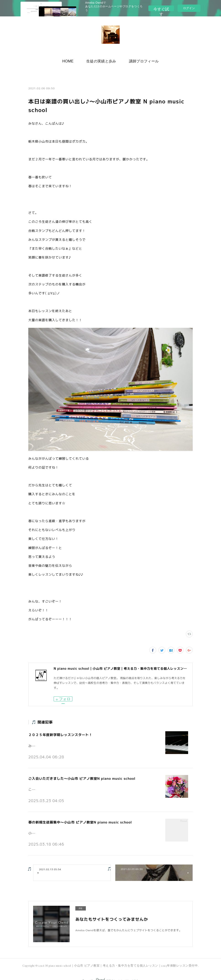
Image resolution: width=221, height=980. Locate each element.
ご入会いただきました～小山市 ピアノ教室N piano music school (78, 775)
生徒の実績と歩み (101, 60)
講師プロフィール (139, 60)
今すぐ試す (162, 8)
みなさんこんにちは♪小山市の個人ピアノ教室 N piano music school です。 (81, 743)
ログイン (189, 8)
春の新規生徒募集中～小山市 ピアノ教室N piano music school (77, 816)
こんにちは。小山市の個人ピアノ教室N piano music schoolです (72, 784)
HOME (72, 60)
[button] (72, 60)
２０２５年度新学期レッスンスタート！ (58, 734)
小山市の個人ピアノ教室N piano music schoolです (63, 825)
